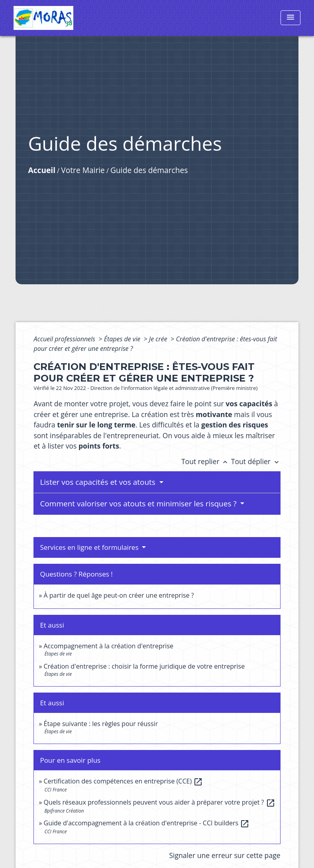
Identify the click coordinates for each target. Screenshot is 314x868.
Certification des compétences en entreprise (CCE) (124, 781)
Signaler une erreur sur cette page (225, 855)
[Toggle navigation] (290, 18)
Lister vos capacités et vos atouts (98, 482)
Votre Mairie (83, 170)
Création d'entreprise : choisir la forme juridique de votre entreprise (144, 666)
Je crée (159, 339)
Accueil (42, 170)
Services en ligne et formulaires (90, 547)
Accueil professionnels (65, 339)
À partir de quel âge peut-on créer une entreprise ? (119, 595)
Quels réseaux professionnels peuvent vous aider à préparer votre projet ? (160, 802)
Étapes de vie (123, 339)
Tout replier (206, 461)
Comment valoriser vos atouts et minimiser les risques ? (139, 504)
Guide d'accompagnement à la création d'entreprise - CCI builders (147, 823)
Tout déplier (256, 461)
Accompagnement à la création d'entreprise (109, 646)
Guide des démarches (149, 170)
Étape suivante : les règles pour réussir (101, 724)
